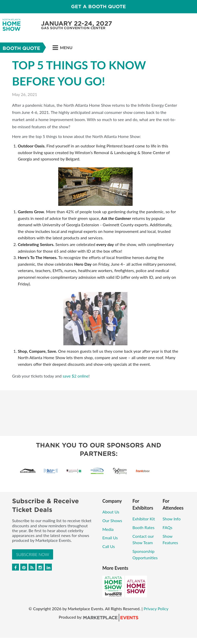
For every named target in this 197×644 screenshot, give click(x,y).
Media (108, 529)
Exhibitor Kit (144, 519)
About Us (111, 512)
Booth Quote (21, 48)
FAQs (168, 527)
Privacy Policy (156, 609)
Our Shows (112, 520)
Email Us (110, 538)
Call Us (109, 546)
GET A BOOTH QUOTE (98, 7)
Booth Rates (143, 527)
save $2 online (76, 376)
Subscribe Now (33, 554)
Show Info (172, 519)
